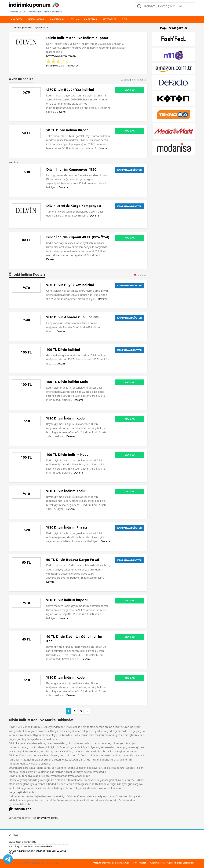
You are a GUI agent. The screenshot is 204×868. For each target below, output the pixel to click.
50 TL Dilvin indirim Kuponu (68, 130)
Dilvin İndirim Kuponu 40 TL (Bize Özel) (78, 237)
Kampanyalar (57, 19)
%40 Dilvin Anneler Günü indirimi (73, 317)
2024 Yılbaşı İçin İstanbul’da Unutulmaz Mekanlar (31, 846)
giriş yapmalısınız (47, 818)
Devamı (61, 112)
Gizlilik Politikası (175, 863)
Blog (124, 19)
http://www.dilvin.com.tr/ (61, 56)
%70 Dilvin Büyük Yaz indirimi (70, 90)
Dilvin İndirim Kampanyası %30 (71, 169)
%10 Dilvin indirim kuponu (67, 600)
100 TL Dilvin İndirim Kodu (67, 455)
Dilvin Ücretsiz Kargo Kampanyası (74, 206)
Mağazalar (91, 19)
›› (87, 711)
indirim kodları (36, 19)
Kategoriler (109, 19)
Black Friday (188, 863)
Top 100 (75, 19)
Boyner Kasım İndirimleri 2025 (22, 842)
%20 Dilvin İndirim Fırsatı (67, 527)
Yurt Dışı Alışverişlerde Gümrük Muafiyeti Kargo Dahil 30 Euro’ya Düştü (37, 852)
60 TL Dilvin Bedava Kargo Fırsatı (73, 560)
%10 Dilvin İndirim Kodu (66, 418)
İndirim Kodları (109, 863)
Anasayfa (97, 863)
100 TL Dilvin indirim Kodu (67, 382)
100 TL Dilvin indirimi (63, 349)
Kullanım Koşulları (158, 863)
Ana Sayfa (17, 19)
